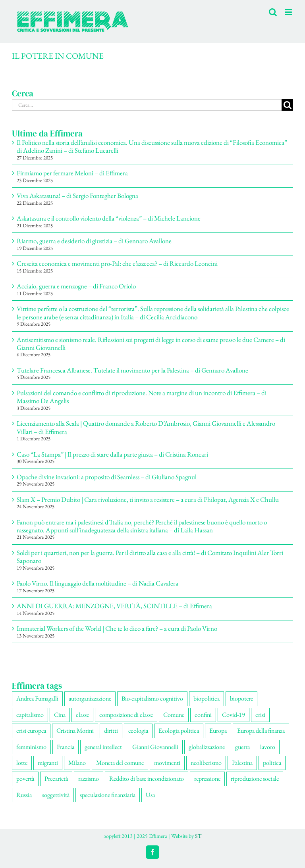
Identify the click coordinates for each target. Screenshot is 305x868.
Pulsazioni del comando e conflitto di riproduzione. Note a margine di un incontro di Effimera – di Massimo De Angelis (142, 397)
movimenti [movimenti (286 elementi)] (167, 763)
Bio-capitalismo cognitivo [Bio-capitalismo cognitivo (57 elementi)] (152, 698)
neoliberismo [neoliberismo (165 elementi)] (206, 763)
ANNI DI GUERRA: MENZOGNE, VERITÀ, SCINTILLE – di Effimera (114, 606)
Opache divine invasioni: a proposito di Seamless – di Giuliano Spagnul (107, 477)
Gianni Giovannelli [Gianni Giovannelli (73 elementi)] (155, 747)
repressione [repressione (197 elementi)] (207, 779)
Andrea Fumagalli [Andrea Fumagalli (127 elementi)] (37, 698)
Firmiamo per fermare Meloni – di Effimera (72, 173)
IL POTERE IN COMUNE (58, 56)
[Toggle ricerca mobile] (273, 12)
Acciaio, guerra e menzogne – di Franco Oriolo (76, 286)
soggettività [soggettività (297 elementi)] (56, 795)
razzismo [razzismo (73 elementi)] (89, 779)
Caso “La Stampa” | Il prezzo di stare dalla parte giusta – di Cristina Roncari (112, 454)
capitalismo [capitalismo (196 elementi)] (30, 715)
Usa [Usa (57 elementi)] (150, 795)
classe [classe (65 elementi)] (82, 715)
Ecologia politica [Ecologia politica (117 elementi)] (179, 731)
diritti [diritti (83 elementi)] (111, 731)
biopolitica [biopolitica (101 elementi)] (207, 698)
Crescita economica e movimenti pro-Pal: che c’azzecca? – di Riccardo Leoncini (117, 263)
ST (198, 836)
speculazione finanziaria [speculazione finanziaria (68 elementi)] (108, 795)
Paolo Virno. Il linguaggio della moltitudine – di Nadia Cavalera (97, 583)
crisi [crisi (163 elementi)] (260, 715)
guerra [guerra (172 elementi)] (242, 747)
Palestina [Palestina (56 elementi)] (242, 763)
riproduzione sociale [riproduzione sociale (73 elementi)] (255, 779)
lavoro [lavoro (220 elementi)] (268, 747)
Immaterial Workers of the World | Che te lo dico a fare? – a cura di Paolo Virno (117, 628)
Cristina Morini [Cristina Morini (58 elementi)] (75, 731)
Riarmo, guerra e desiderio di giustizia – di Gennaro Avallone (94, 241)
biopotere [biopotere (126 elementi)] (241, 698)
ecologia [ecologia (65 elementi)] (138, 731)
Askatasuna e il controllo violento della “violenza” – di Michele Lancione (109, 218)
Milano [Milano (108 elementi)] (77, 763)
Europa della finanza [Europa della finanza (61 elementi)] (261, 731)
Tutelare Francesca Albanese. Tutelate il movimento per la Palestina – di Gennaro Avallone (132, 370)
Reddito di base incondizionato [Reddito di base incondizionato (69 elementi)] (147, 779)
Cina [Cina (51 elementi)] (60, 715)
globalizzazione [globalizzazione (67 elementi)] (207, 747)
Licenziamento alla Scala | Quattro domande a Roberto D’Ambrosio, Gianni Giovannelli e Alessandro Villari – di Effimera (146, 427)
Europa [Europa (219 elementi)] (218, 731)
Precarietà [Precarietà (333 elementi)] (56, 779)
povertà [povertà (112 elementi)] (25, 779)
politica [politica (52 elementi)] (272, 763)
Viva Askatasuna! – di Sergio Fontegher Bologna (77, 196)
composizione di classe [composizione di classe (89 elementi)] (126, 715)
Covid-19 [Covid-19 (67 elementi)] (234, 715)
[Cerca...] (147, 105)
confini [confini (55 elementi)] (203, 715)
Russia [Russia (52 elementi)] (24, 795)
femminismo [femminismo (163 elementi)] (31, 747)
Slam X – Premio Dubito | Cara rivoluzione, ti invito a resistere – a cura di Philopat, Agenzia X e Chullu (148, 499)
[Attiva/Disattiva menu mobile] (289, 12)
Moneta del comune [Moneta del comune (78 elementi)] (120, 763)
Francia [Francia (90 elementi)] (66, 747)
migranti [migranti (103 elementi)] (48, 763)
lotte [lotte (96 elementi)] (22, 763)
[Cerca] (287, 105)
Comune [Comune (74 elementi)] (174, 715)
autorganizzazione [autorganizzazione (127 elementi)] (90, 698)
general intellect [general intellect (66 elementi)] (103, 747)
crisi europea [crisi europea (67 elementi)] (31, 731)
